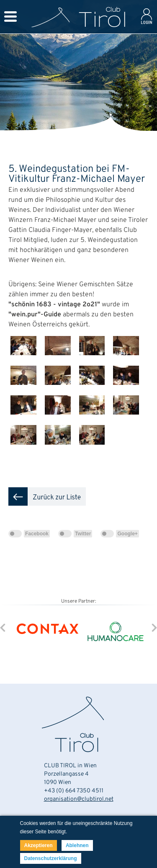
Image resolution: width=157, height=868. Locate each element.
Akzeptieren (39, 845)
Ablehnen (77, 845)
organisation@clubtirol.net (79, 799)
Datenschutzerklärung (51, 858)
